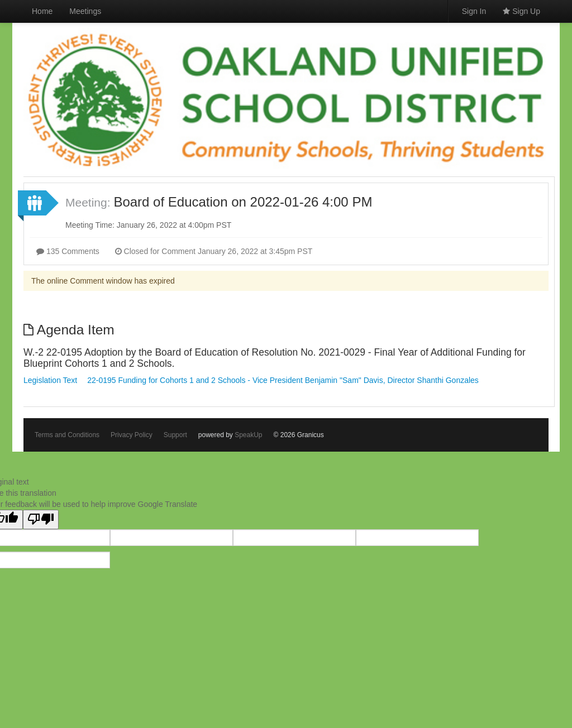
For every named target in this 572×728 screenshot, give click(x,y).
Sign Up (521, 11)
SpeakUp (248, 435)
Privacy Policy (132, 435)
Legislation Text (50, 380)
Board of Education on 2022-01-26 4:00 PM (243, 202)
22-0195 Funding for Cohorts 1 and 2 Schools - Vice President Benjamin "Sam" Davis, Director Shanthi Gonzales (283, 380)
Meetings (85, 11)
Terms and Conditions (67, 435)
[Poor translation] (41, 519)
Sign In (474, 11)
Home (42, 11)
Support (175, 435)
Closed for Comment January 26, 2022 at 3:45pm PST (214, 251)
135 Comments (68, 251)
